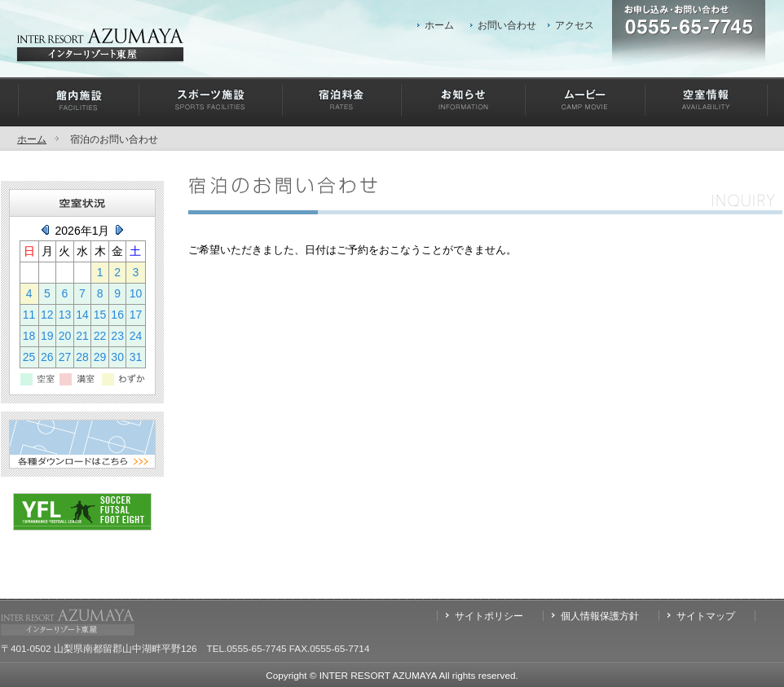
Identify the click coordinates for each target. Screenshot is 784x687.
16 (117, 315)
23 (117, 336)
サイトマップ (706, 616)
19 (47, 336)
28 (82, 357)
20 (65, 336)
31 (136, 357)
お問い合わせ (507, 25)
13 (65, 315)
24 (136, 336)
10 (136, 293)
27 (65, 357)
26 (47, 357)
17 (136, 315)
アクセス (575, 25)
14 (82, 315)
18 (29, 336)
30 (117, 357)
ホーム (439, 25)
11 (29, 315)
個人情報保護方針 (600, 616)
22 (100, 336)
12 (47, 315)
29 (100, 357)
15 (100, 315)
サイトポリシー (489, 616)
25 (29, 357)
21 (82, 336)
